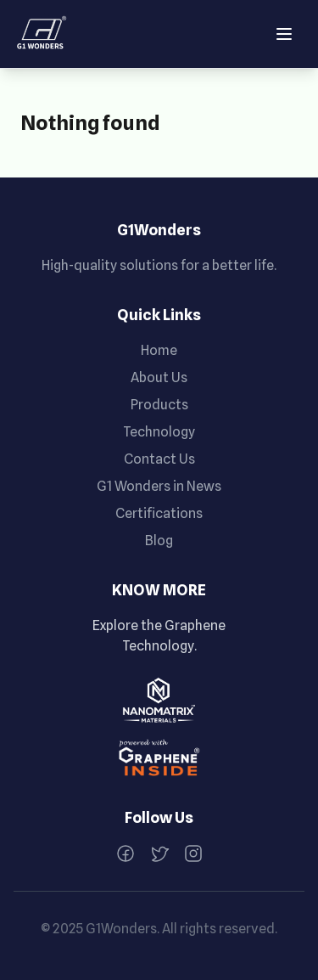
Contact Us (159, 459)
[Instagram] (193, 853)
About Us (159, 377)
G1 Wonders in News (159, 486)
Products (159, 405)
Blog (159, 541)
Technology (159, 432)
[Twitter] (159, 853)
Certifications (159, 513)
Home (159, 350)
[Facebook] (126, 853)
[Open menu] (284, 34)
